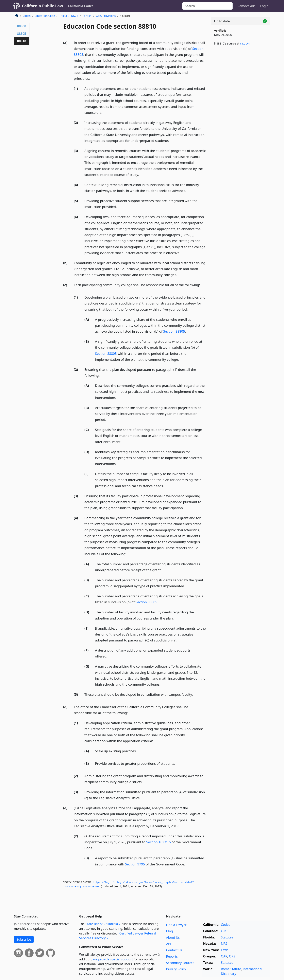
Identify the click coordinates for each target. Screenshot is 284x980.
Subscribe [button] (24, 939)
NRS (224, 944)
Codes (27, 16)
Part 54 (87, 16)
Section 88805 (174, 331)
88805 (22, 34)
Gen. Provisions (106, 16)
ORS (232, 956)
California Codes (81, 6)
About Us (173, 937)
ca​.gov (244, 43)
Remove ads (246, 6)
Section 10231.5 (159, 842)
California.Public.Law (43, 6)
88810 (22, 41)
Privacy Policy (176, 969)
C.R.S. (225, 931)
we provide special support (113, 959)
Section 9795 (135, 864)
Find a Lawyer (176, 925)
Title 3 (63, 16)
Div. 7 (75, 16)
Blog (170, 931)
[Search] (207, 6)
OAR (224, 956)
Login (264, 6)
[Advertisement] (241, 114)
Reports (172, 956)
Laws (225, 950)
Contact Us (174, 950)
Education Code (45, 16)
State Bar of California (102, 924)
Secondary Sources (180, 963)
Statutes (227, 937)
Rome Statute (231, 969)
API (169, 944)
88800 (22, 26)
